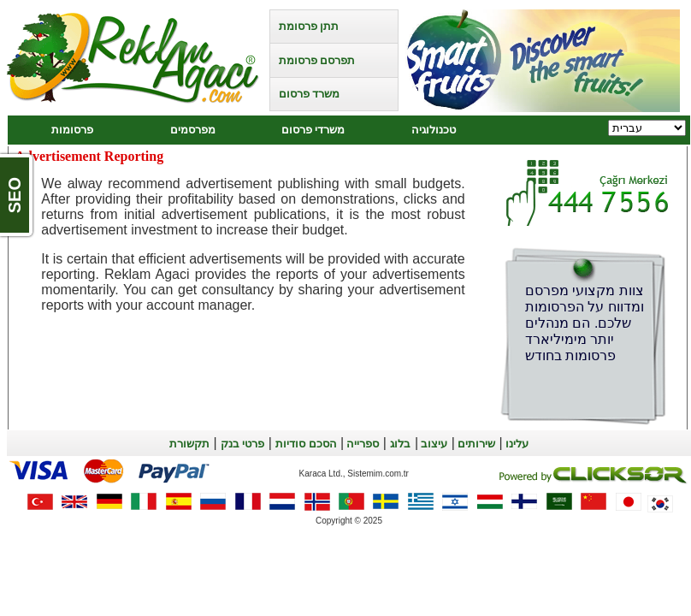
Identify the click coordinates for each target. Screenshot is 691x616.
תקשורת (189, 444)
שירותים (475, 444)
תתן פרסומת (309, 26)
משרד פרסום (309, 94)
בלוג (400, 444)
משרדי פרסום (313, 130)
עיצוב (433, 444)
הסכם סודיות (306, 444)
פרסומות (72, 130)
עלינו (516, 444)
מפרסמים (193, 130)
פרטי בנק (242, 444)
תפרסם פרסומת (317, 60)
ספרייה (361, 444)
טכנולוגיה (434, 130)
